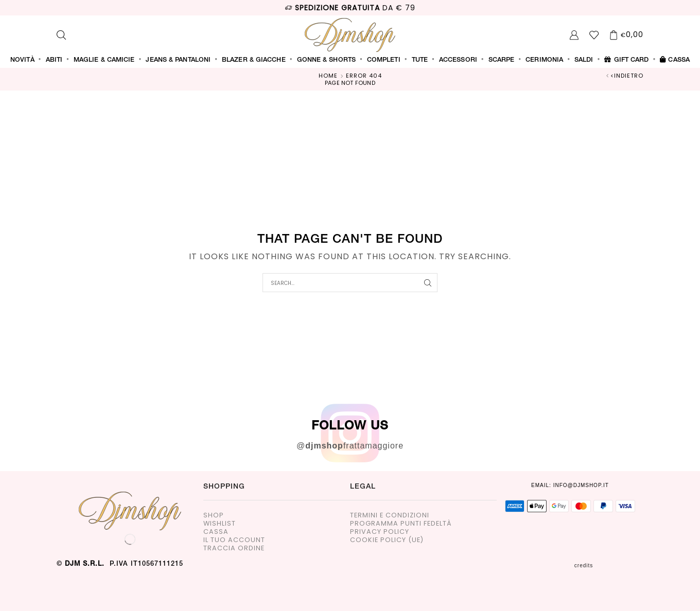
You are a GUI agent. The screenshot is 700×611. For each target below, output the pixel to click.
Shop (214, 516)
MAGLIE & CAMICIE (104, 60)
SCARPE (502, 60)
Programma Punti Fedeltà (401, 524)
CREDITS (609, 565)
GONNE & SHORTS (326, 60)
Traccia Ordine (234, 549)
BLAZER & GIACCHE (254, 60)
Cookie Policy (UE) (387, 540)
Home (328, 76)
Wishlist (220, 524)
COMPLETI (384, 60)
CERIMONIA (544, 60)
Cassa (675, 60)
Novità (22, 60)
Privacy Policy (380, 532)
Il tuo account (234, 540)
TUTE (420, 60)
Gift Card (626, 60)
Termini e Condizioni (390, 516)
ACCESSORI (458, 60)
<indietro (627, 76)
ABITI (54, 60)
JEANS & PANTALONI (178, 60)
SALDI (584, 60)
